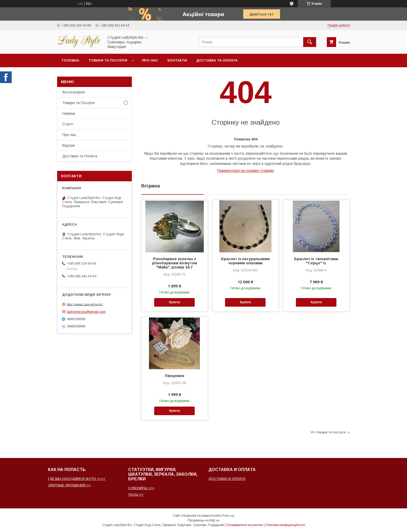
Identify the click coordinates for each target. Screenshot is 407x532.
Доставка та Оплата (217, 60)
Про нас (150, 60)
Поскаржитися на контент (245, 525)
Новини (69, 113)
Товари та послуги (108, 60)
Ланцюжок (174, 376)
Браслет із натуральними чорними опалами (245, 261)
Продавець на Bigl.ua (203, 520)
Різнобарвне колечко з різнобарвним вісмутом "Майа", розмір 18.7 (174, 263)
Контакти (177, 60)
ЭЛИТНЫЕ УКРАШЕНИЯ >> (69, 485)
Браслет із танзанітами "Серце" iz (316, 261)
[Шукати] (310, 42)
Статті (68, 124)
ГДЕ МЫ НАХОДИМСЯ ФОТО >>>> (77, 479)
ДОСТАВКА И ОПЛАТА (227, 479)
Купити (174, 302)
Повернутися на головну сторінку (246, 171)
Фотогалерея (74, 92)
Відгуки (69, 145)
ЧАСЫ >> (136, 494)
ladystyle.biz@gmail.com (86, 312)
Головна (70, 60)
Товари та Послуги (78, 103)
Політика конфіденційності (286, 525)
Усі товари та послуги (328, 432)
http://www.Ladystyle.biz (85, 304)
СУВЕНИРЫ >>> (141, 488)
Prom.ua (228, 516)
